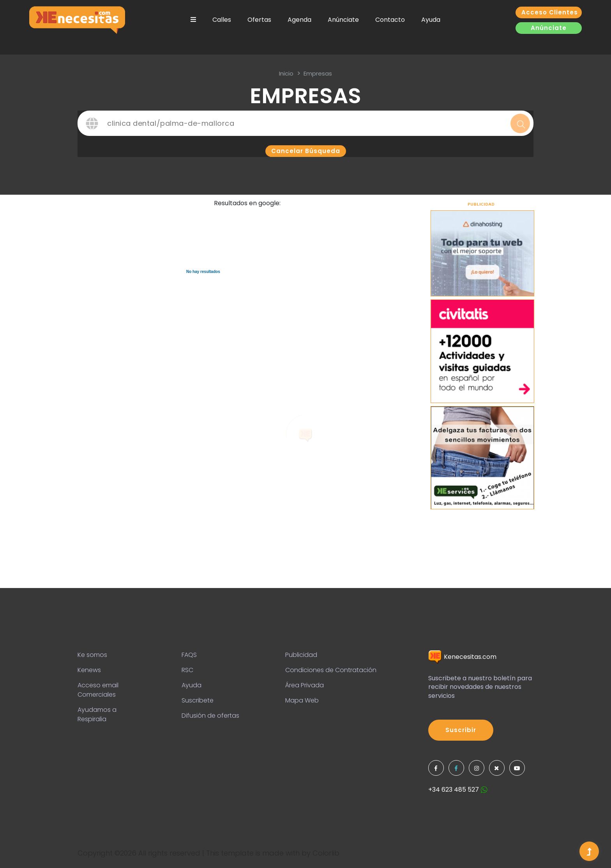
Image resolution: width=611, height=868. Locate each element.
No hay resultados (203, 272)
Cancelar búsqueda (306, 151)
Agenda (299, 20)
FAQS (189, 655)
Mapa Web (302, 700)
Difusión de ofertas (210, 716)
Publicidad (301, 655)
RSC (187, 670)
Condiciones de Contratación (331, 670)
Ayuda (431, 20)
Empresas (318, 73)
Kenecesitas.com (462, 657)
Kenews (89, 670)
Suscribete (198, 700)
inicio (286, 73)
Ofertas (259, 20)
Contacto (390, 20)
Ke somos (92, 655)
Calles (222, 20)
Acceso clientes (550, 12)
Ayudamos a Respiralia (97, 714)
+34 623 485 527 (458, 790)
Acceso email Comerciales (98, 690)
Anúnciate (343, 20)
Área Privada (305, 685)
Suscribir (461, 730)
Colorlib (326, 853)
